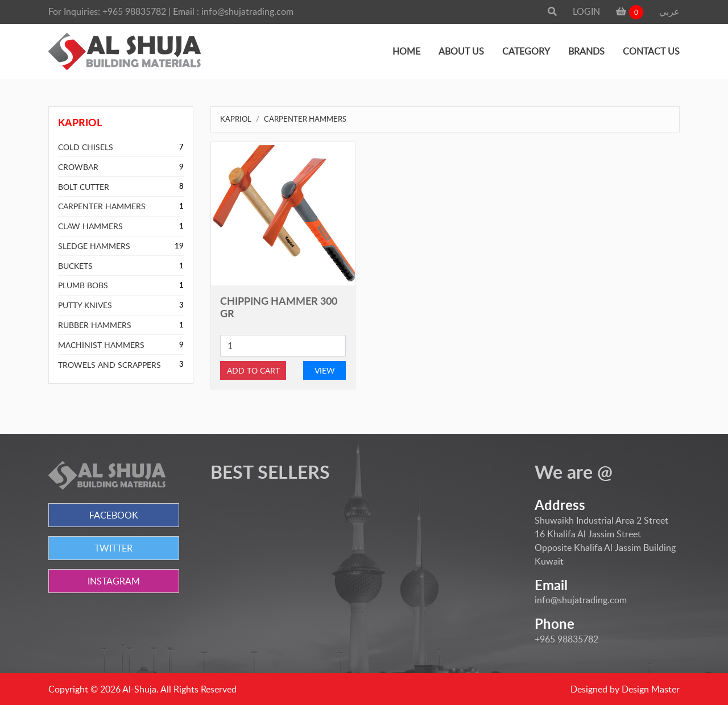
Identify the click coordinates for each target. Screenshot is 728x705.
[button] (552, 11)
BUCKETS (75, 266)
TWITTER (113, 548)
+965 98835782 (134, 11)
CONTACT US (651, 51)
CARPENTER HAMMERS (102, 206)
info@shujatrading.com (247, 11)
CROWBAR (78, 167)
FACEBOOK (114, 515)
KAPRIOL (236, 119)
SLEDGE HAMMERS (94, 246)
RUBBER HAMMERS (95, 325)
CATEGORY (526, 51)
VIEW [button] (325, 370)
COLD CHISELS (86, 147)
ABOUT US (461, 51)
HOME (406, 51)
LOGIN (586, 11)
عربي (669, 11)
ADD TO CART (253, 370)
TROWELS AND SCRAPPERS (109, 365)
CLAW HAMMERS (90, 226)
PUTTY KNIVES (85, 305)
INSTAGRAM (114, 581)
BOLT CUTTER (84, 187)
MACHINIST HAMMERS (101, 345)
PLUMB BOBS (83, 285)
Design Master (651, 689)
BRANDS (586, 51)
